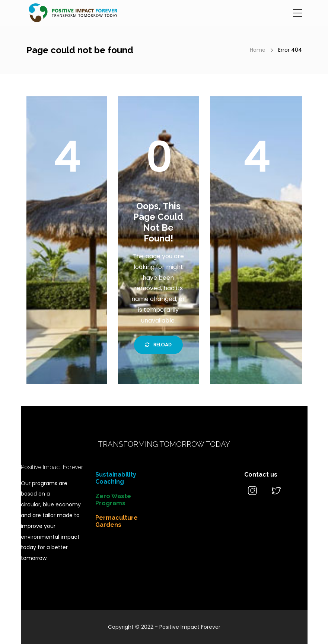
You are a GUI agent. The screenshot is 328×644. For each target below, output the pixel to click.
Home (258, 50)
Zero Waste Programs (113, 500)
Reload (158, 345)
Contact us (261, 475)
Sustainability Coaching (116, 478)
